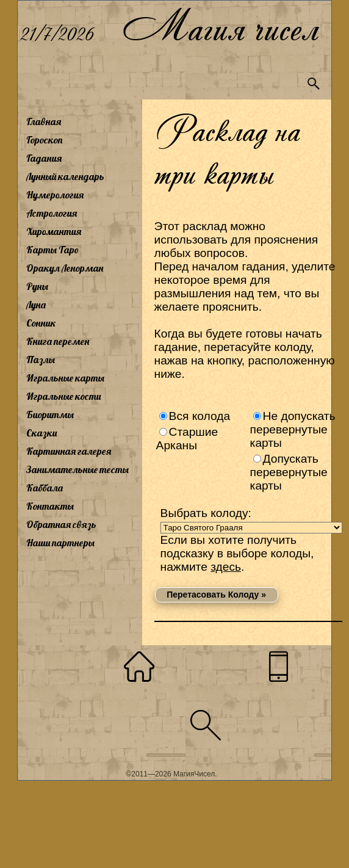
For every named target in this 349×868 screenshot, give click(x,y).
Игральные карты (65, 378)
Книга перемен (58, 341)
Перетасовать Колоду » (216, 595)
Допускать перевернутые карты (289, 472)
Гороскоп (45, 140)
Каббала (45, 488)
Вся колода (200, 416)
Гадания (44, 158)
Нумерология (55, 195)
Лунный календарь (65, 176)
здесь (226, 567)
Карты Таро (52, 250)
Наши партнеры (60, 543)
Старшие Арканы (187, 439)
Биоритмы (50, 414)
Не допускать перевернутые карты (293, 429)
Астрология (52, 213)
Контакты (50, 506)
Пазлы (41, 360)
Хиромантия (54, 231)
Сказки (41, 433)
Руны (37, 286)
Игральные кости (63, 396)
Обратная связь (61, 524)
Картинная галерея (69, 451)
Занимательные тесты (77, 469)
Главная (44, 121)
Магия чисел (220, 25)
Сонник (41, 323)
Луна (36, 305)
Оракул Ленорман (65, 268)
